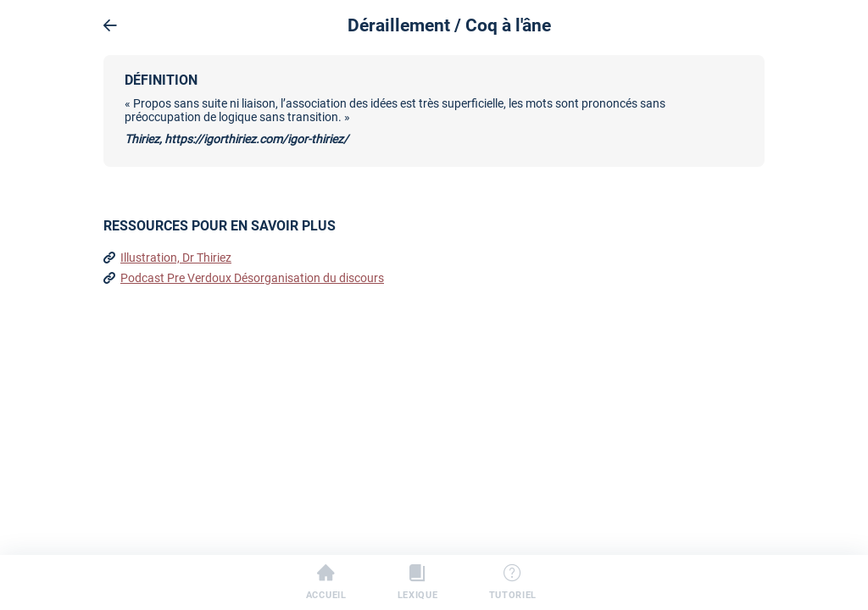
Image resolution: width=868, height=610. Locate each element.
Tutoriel (513, 583)
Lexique (418, 583)
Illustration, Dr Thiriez (176, 258)
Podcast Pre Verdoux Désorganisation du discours (252, 278)
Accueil (326, 583)
